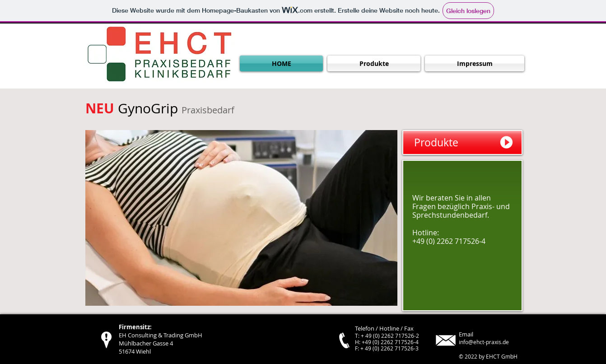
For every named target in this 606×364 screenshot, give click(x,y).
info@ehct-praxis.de (484, 342)
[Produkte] (462, 142)
